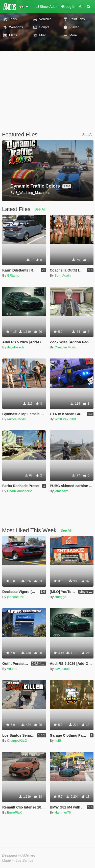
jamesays (62, 491)
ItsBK (58, 741)
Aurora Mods (16, 419)
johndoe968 (16, 597)
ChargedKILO (17, 741)
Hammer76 (63, 812)
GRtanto (13, 275)
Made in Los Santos (18, 860)
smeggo (60, 597)
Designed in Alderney (19, 855)
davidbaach (16, 347)
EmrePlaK (15, 812)
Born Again (63, 275)
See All (88, 135)
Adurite (12, 669)
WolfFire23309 (65, 419)
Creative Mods (65, 347)
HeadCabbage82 (19, 491)
